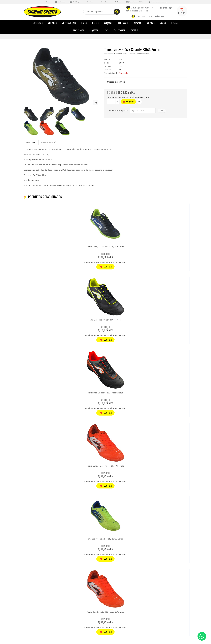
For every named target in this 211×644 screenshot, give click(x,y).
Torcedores (120, 30)
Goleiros (150, 23)
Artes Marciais (69, 23)
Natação (175, 23)
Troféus (134, 30)
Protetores (78, 30)
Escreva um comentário (139, 54)
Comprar (128, 102)
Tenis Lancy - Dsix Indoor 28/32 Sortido (105, 247)
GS (120, 59)
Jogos (163, 23)
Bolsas (95, 23)
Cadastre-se (147, 16)
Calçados (108, 23)
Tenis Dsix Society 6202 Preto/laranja (105, 393)
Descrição (31, 142)
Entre (138, 16)
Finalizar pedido (161, 16)
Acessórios (38, 23)
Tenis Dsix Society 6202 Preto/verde (105, 320)
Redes (106, 30)
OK (162, 111)
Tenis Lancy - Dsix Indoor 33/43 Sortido (105, 466)
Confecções (123, 23)
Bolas (84, 23)
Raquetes (94, 30)
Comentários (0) (49, 142)
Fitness (137, 23)
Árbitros (52, 23)
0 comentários (120, 54)
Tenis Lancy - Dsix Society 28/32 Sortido (105, 539)
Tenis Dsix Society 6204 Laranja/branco (105, 612)
